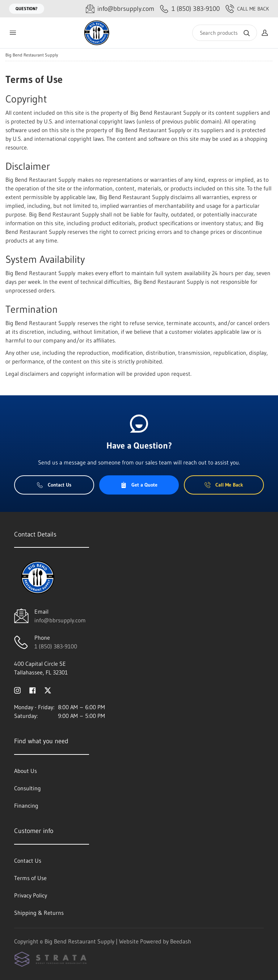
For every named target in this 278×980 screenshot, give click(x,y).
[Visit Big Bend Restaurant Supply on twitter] (48, 690)
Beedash (181, 941)
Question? (27, 9)
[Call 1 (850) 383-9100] (190, 9)
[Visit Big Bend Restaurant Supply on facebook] (33, 690)
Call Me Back (247, 9)
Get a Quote (139, 485)
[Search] (225, 33)
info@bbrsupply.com (60, 620)
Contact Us (54, 485)
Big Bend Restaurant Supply (32, 55)
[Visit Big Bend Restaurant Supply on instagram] (17, 690)
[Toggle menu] (13, 33)
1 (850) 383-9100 (56, 646)
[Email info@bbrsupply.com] (120, 9)
